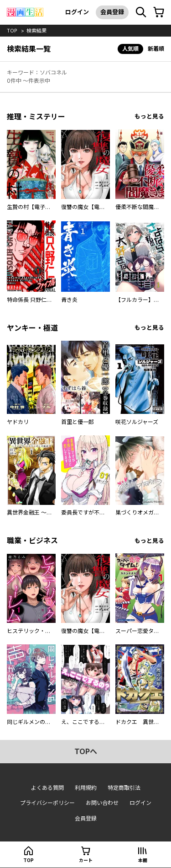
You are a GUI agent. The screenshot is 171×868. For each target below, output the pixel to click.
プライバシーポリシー (47, 803)
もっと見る (149, 116)
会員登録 (112, 12)
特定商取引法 (124, 788)
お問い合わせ (102, 803)
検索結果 (36, 31)
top (12, 31)
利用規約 (86, 788)
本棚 (143, 860)
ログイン (77, 12)
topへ (86, 751)
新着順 (156, 49)
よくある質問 (47, 788)
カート (86, 860)
